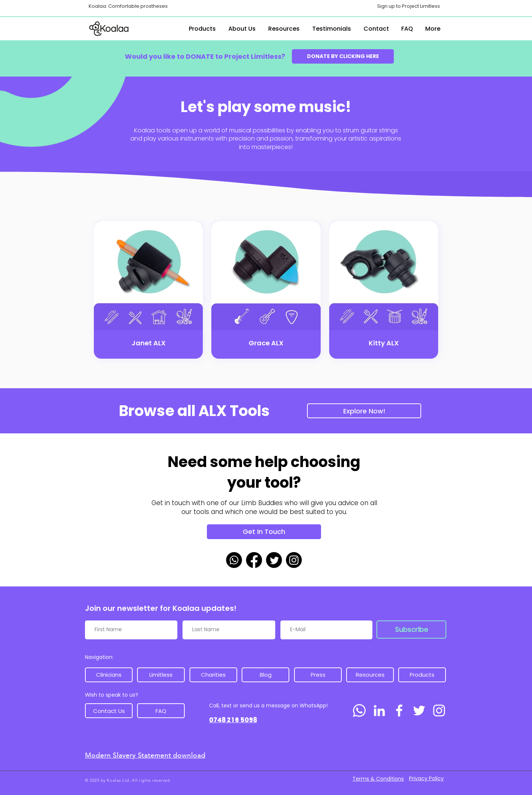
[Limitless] (161, 675)
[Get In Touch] (264, 532)
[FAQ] (161, 711)
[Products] (422, 675)
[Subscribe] (411, 630)
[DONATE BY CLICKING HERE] (343, 56)
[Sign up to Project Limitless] (409, 6)
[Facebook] (254, 560)
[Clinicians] (109, 675)
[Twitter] (274, 560)
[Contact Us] (109, 711)
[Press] (318, 675)
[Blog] (265, 675)
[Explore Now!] (364, 411)
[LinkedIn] (379, 711)
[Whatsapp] (234, 560)
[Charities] (213, 675)
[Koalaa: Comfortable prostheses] (128, 6)
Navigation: (99, 657)
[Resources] (370, 675)
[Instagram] (294, 560)
